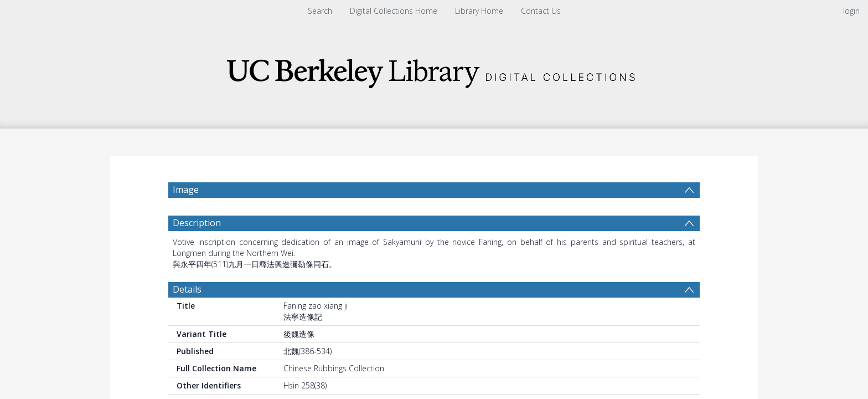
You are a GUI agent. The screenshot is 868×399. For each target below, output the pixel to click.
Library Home (479, 11)
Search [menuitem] (320, 11)
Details (187, 289)
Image (186, 190)
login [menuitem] (851, 11)
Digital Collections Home (394, 11)
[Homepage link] (434, 70)
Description (197, 223)
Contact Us (541, 11)
